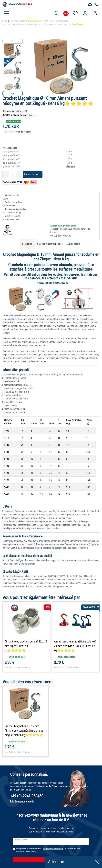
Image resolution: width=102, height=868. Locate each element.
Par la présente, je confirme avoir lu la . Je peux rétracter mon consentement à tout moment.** (48, 850)
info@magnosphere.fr (22, 802)
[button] (13, 94)
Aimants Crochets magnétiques (55, 21)
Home (5, 21)
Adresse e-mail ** (21, 840)
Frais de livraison (23, 132)
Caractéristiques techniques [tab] (50, 244)
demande (71, 167)
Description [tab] (27, 244)
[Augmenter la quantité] (20, 175)
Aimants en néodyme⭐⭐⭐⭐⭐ (25, 21)
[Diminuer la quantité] (6, 175)
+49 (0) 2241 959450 (60, 236)
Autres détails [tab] (74, 244)
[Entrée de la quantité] (13, 175)
